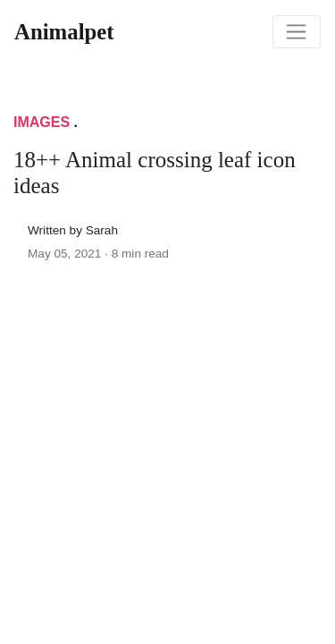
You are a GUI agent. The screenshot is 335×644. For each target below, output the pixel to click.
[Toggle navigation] (297, 32)
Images (42, 122)
